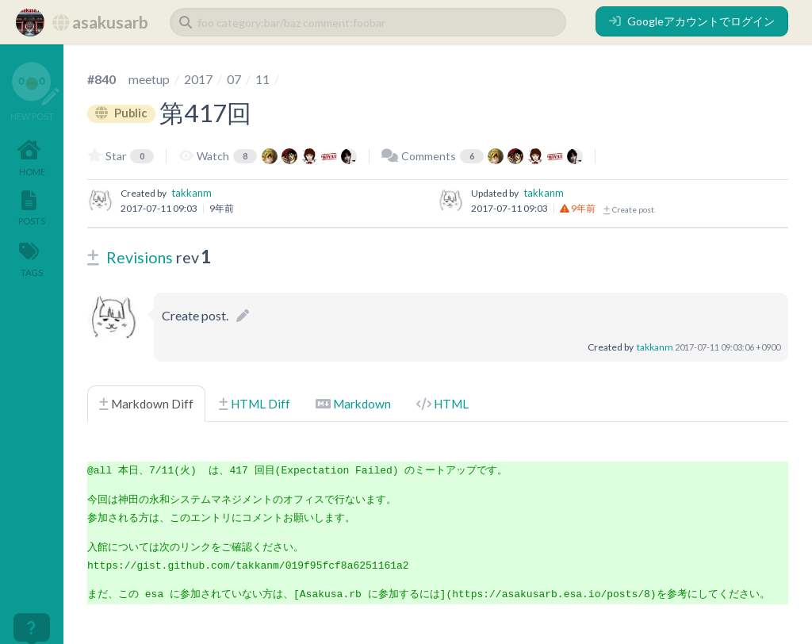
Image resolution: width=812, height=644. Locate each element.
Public (122, 113)
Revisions (140, 257)
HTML (442, 404)
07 (234, 79)
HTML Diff (255, 404)
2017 (198, 79)
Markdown (353, 404)
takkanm (192, 193)
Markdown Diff (146, 404)
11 (262, 79)
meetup (149, 79)
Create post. (630, 210)
